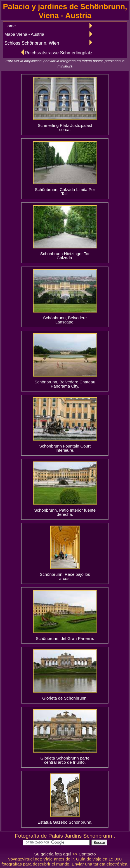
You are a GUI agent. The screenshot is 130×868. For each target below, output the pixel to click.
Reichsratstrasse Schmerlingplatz (59, 53)
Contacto (87, 854)
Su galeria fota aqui (53, 854)
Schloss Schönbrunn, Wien (32, 43)
